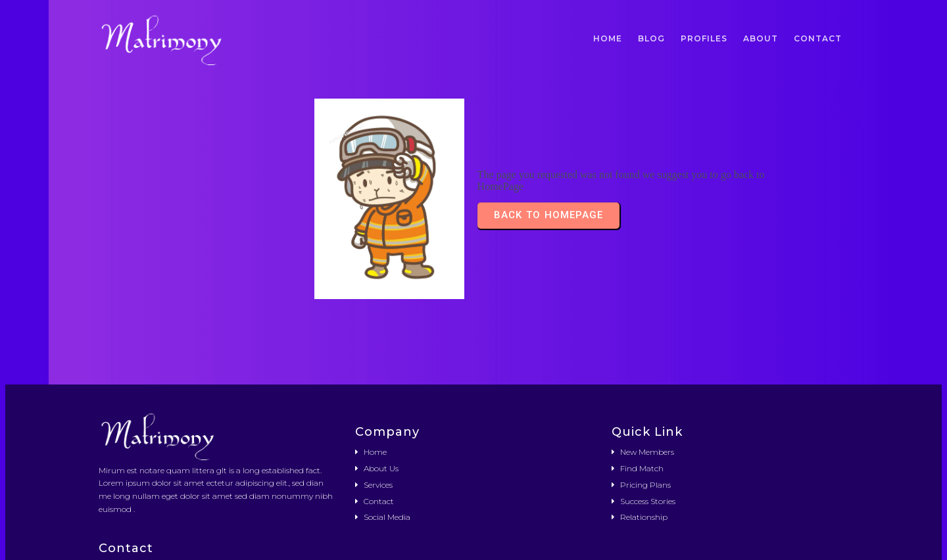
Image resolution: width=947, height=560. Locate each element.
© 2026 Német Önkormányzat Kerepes (473, 541)
